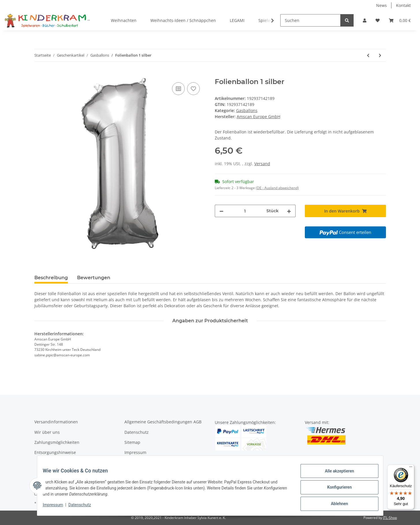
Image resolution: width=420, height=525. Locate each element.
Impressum (135, 452)
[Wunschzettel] (378, 20)
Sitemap (132, 442)
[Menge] (245, 211)
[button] (365, 20)
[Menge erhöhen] (289, 211)
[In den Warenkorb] (39, 75)
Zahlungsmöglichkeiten (57, 442)
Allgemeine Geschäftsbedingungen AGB (163, 422)
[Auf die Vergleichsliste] (178, 89)
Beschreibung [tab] (51, 278)
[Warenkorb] (400, 20)
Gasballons (247, 110)
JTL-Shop (390, 518)
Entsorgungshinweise (55, 452)
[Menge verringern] (221, 211)
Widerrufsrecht (139, 463)
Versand (262, 164)
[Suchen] (310, 20)
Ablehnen (336, 504)
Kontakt (403, 5)
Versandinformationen (56, 422)
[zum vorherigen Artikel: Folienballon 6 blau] (368, 55)
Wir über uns (47, 432)
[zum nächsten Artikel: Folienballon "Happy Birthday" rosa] (380, 55)
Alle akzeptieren (336, 474)
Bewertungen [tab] (94, 278)
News (381, 5)
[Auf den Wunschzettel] (193, 89)
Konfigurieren (336, 489)
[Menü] (411, 468)
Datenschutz (137, 432)
